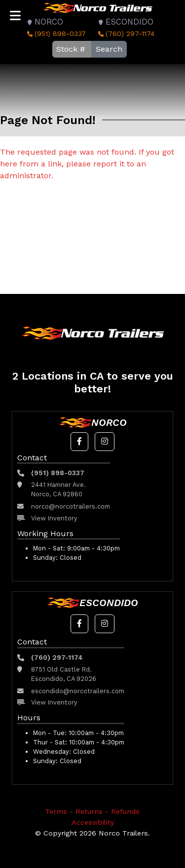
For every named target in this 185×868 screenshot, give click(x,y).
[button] (79, 442)
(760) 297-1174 (125, 33)
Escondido (125, 22)
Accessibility (93, 822)
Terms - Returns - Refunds (92, 811)
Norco (44, 22)
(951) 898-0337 (55, 33)
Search (109, 49)
